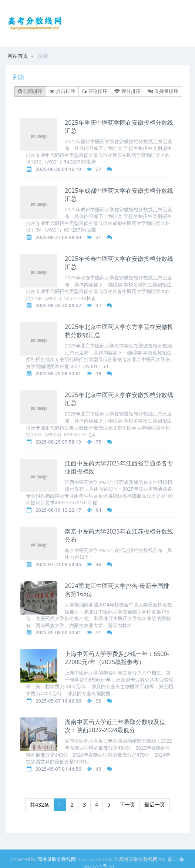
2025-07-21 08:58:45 (58, 564)
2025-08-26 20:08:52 (58, 305)
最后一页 (155, 805)
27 (99, 169)
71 (99, 632)
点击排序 (62, 91)
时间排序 (30, 91)
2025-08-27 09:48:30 (58, 237)
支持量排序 (163, 91)
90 (99, 701)
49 (99, 769)
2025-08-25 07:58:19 (58, 442)
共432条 (40, 805)
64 (99, 510)
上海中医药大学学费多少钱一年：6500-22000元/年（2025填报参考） (117, 658)
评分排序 (127, 91)
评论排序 (95, 91)
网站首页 (18, 56)
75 (99, 442)
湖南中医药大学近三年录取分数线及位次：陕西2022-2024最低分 (115, 726)
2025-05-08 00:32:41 (58, 632)
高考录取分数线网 (57, 859)
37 (99, 305)
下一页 (127, 805)
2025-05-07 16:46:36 (58, 701)
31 (99, 237)
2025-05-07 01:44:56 (58, 769)
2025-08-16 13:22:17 (58, 510)
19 (99, 373)
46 (99, 564)
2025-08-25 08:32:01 (58, 373)
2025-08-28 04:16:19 (58, 169)
